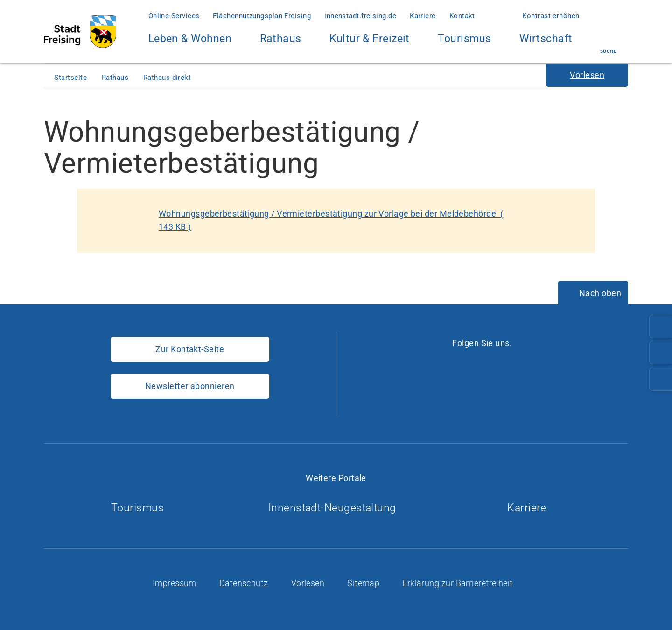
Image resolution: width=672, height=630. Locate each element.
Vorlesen (309, 583)
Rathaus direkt (168, 78)
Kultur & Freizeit (370, 44)
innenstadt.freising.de (360, 16)
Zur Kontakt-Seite (190, 349)
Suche (608, 43)
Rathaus (281, 44)
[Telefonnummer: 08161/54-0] (661, 326)
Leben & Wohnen (190, 44)
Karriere (423, 16)
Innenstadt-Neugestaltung (336, 508)
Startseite (71, 78)
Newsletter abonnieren (190, 386)
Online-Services (174, 16)
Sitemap (364, 583)
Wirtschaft (546, 44)
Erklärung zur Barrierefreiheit (458, 583)
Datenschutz (245, 583)
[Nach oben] (593, 293)
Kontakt (462, 16)
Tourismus (464, 39)
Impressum (176, 583)
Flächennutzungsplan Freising (262, 16)
